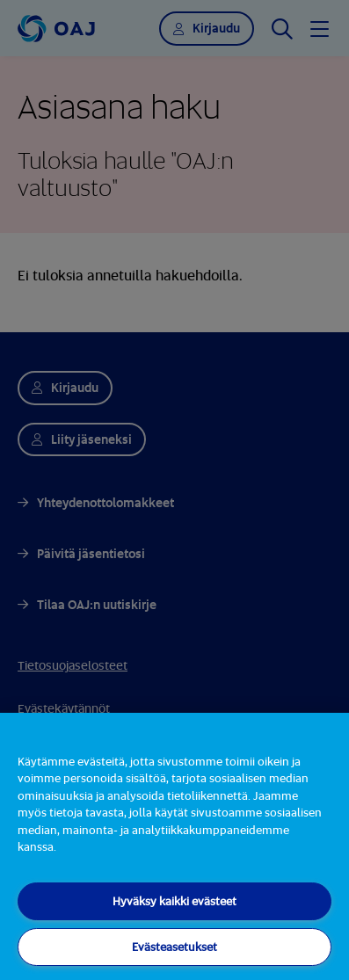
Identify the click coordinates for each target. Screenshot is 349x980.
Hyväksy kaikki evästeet (174, 901)
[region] (174, 846)
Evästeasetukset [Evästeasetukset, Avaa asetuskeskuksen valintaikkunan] (174, 947)
